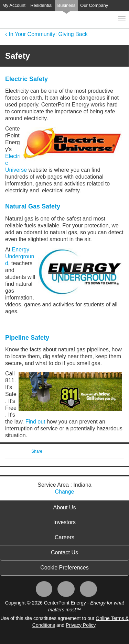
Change (64, 492)
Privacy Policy (80, 625)
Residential (41, 5)
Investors (64, 522)
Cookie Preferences (64, 568)
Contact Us (64, 552)
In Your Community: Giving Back (48, 34)
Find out (36, 422)
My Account (14, 5)
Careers (64, 537)
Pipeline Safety (27, 338)
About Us (65, 507)
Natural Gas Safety (33, 206)
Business (67, 5)
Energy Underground (20, 256)
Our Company (94, 5)
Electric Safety (26, 79)
